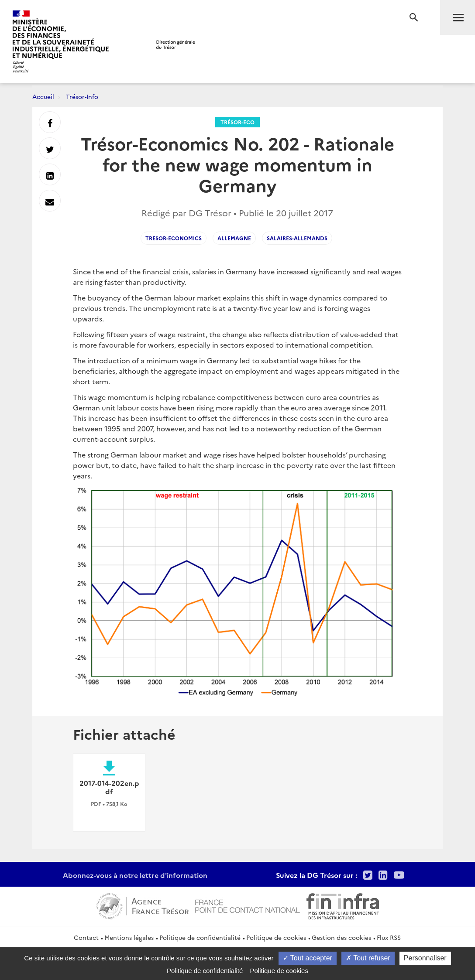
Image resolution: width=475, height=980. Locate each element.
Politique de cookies (276, 937)
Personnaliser (425, 958)
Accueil (43, 96)
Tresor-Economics (174, 238)
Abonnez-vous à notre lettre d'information (135, 875)
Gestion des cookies (341, 937)
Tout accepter (308, 958)
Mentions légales (129, 937)
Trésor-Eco (237, 122)
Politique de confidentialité (200, 937)
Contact (86, 937)
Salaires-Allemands (297, 238)
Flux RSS (389, 937)
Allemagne (234, 238)
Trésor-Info (82, 96)
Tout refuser (368, 958)
